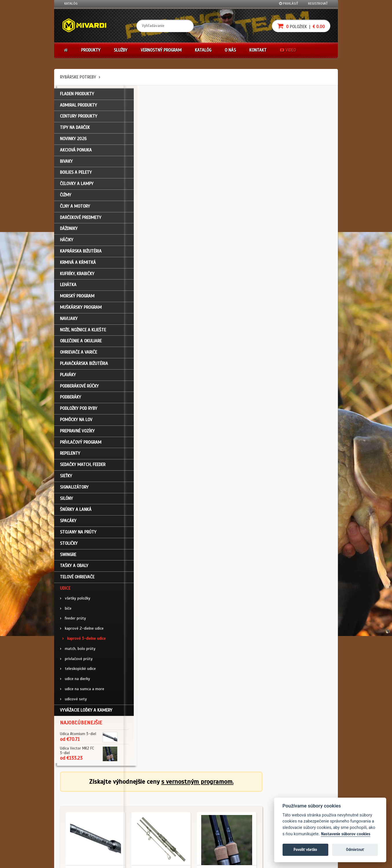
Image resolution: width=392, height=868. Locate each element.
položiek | (301, 26)
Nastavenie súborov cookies (346, 834)
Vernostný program (161, 50)
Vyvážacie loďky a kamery (86, 714)
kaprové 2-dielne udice (82, 632)
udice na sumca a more (82, 692)
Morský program (77, 299)
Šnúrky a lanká (76, 513)
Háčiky (67, 243)
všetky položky (75, 601)
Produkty (91, 50)
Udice (65, 591)
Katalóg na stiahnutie (174, 796)
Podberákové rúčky (79, 389)
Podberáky (70, 401)
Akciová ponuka (76, 153)
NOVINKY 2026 (73, 142)
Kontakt (258, 50)
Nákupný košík (76, 811)
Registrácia (73, 803)
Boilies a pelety (76, 176)
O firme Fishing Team (173, 803)
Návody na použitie (79, 827)
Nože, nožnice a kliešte (83, 333)
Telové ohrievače (77, 580)
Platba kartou (214, 811)
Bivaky (66, 165)
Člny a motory (75, 209)
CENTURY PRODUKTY (79, 120)
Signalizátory (74, 490)
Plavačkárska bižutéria (84, 367)
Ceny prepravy (75, 842)
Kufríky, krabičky (77, 277)
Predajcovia (166, 819)
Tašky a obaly (74, 569)
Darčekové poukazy (218, 796)
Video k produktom (79, 835)
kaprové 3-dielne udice (84, 642)
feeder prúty (73, 622)
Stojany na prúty (78, 535)
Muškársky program (81, 311)
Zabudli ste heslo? (79, 819)
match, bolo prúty (78, 652)
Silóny (66, 502)
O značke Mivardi (170, 811)
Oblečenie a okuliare (81, 344)
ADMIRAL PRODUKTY (78, 108)
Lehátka (68, 288)
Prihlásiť (289, 3)
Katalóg (71, 3)
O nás (230, 50)
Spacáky (68, 524)
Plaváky (68, 378)
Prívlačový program (81, 445)
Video (288, 50)
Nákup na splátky (217, 803)
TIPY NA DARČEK (75, 131)
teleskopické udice (78, 672)
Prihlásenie (73, 796)
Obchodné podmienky (128, 796)
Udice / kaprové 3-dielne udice (160, 197)
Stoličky (69, 547)
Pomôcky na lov (76, 423)
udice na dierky (75, 682)
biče (66, 612)
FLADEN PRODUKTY (77, 97)
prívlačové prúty (76, 662)
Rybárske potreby (78, 77)
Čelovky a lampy (77, 187)
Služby (121, 50)
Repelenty (70, 457)
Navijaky (69, 322)
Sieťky (66, 479)
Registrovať (318, 3)
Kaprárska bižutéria (81, 255)
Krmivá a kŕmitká (78, 266)
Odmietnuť (355, 850)
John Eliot (117, 860)
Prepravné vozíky (77, 434)
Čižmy (66, 198)
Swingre (68, 558)
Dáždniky (69, 232)
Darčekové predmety (81, 221)
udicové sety (73, 702)
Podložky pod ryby (79, 412)
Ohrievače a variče (78, 356)
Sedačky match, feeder (83, 468)
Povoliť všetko (305, 850)
